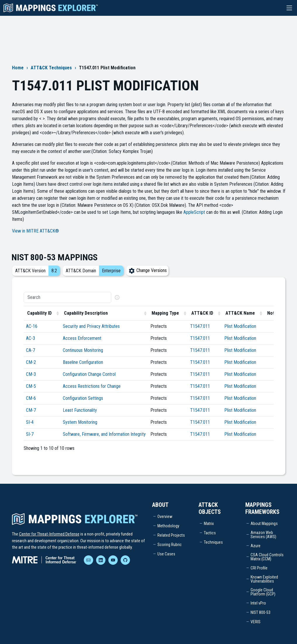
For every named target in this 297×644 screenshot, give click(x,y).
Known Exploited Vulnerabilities (264, 579)
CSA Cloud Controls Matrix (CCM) (267, 557)
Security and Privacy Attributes (91, 326)
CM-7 (31, 410)
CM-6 (31, 398)
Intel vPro (258, 603)
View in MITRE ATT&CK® (35, 231)
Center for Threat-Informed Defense (49, 534)
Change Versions (147, 270)
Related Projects (171, 535)
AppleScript (194, 212)
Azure (256, 546)
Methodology (168, 526)
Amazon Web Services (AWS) (263, 535)
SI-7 (30, 434)
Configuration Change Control (89, 374)
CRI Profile (259, 568)
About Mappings (264, 524)
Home (18, 68)
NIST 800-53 (260, 612)
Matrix (209, 524)
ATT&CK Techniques (51, 68)
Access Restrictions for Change (92, 386)
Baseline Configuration (83, 362)
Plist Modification (240, 326)
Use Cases (166, 554)
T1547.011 (200, 326)
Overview (165, 516)
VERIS (256, 622)
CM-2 (31, 362)
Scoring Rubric (170, 545)
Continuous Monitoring (83, 350)
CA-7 (31, 350)
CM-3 (31, 374)
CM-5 (31, 386)
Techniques (213, 542)
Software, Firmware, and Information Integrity (104, 434)
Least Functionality (80, 410)
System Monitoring (80, 422)
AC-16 (32, 326)
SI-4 (30, 422)
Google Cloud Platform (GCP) (263, 592)
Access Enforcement (82, 338)
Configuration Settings (83, 398)
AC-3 (31, 338)
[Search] (67, 297)
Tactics (210, 533)
